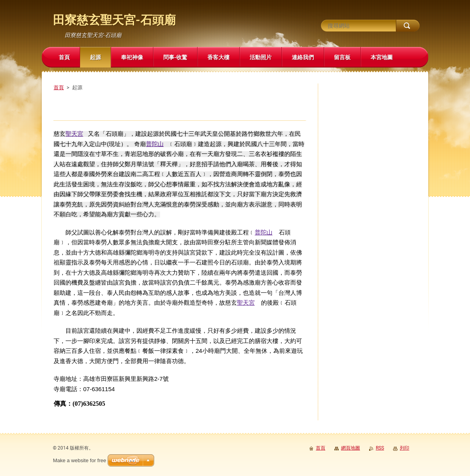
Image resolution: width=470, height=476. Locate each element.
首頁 (59, 87)
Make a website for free (79, 460)
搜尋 (408, 26)
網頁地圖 (351, 448)
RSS (380, 448)
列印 (405, 448)
